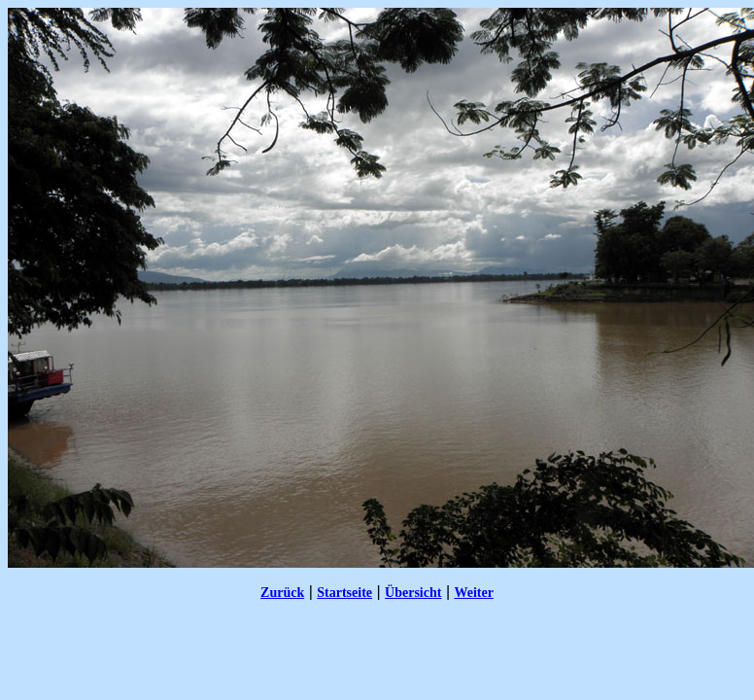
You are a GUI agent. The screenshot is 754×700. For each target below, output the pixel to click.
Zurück (282, 593)
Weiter (473, 593)
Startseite (344, 593)
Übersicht (413, 593)
